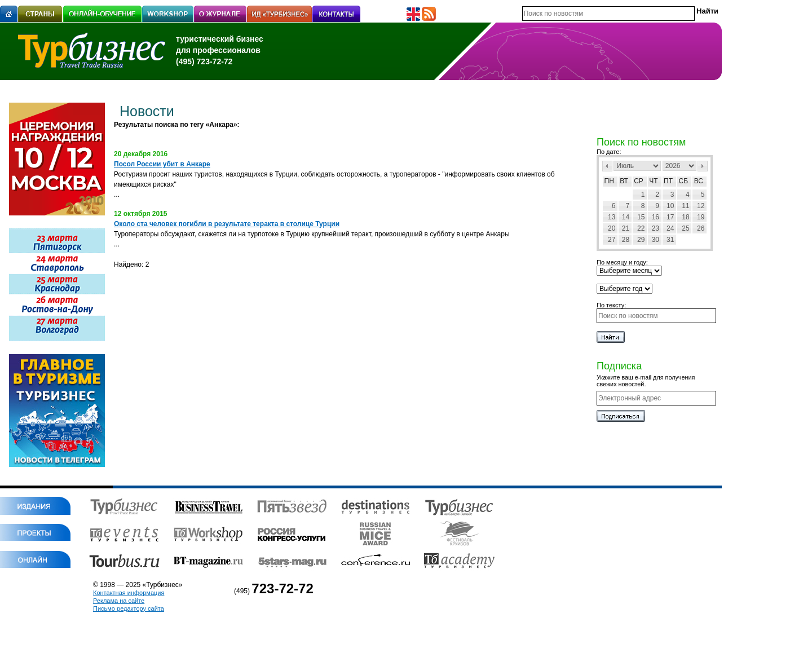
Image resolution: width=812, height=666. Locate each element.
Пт (668, 181)
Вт (624, 181)
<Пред (607, 166)
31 (670, 240)
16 (656, 217)
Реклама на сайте (119, 601)
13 (612, 217)
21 (626, 228)
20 (612, 228)
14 (626, 217)
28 (626, 240)
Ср (639, 181)
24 (670, 228)
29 (641, 240)
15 (641, 217)
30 (656, 240)
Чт (653, 181)
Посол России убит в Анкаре (162, 164)
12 (701, 206)
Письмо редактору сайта (129, 608)
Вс (699, 181)
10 (670, 206)
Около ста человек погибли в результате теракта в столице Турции (227, 224)
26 (701, 228)
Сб (684, 181)
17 (670, 217)
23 (656, 228)
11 (685, 206)
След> (703, 166)
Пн (609, 181)
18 (685, 217)
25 (685, 228)
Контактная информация (129, 593)
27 (612, 240)
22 (641, 228)
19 (701, 217)
